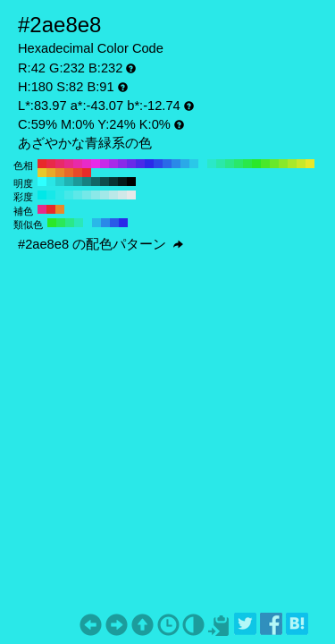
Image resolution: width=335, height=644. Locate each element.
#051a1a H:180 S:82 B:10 (122, 182)
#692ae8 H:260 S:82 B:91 (131, 164)
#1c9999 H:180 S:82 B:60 (78, 182)
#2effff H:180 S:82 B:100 (42, 182)
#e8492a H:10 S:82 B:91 (78, 173)
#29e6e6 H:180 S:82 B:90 (51, 182)
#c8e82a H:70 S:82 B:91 (301, 164)
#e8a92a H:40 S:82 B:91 (51, 173)
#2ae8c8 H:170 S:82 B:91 (212, 164)
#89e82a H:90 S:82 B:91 (283, 164)
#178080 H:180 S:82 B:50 (87, 182)
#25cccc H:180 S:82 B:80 (60, 182)
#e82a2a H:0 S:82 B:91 (87, 173)
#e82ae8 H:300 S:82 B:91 (96, 164)
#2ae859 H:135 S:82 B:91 (61, 223)
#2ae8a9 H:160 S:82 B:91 (221, 164)
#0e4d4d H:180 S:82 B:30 (105, 182)
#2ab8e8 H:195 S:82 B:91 (96, 223)
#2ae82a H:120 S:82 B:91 (256, 164)
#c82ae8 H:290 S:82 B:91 (105, 164)
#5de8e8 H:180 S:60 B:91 (78, 195)
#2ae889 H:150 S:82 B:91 (230, 164)
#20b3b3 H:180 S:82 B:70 (69, 182)
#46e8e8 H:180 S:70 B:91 (69, 195)
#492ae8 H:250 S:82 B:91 (140, 164)
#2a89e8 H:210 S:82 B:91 (176, 164)
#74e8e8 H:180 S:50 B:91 (87, 195)
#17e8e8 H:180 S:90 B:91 (51, 195)
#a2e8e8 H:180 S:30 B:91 (105, 195)
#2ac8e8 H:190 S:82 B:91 (194, 164)
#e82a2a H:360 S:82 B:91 (42, 164)
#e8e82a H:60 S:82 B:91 (310, 164)
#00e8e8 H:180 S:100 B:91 (42, 195)
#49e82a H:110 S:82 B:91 (265, 164)
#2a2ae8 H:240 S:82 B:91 (149, 164)
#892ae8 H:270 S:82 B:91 (122, 164)
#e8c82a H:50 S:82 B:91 (42, 173)
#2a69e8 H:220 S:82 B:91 (167, 164)
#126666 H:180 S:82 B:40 (96, 182)
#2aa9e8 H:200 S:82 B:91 (185, 164)
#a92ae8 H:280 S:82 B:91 (113, 164)
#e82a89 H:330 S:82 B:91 (69, 164)
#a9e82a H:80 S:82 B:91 (292, 164)
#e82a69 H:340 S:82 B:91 (60, 164)
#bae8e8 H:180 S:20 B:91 (113, 195)
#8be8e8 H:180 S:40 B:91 (96, 195)
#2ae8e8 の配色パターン (100, 244)
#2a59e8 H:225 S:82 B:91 (114, 223)
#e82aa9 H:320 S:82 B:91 (78, 164)
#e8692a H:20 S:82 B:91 (69, 173)
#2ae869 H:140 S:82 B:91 (239, 164)
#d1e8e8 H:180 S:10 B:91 (122, 195)
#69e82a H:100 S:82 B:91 (274, 164)
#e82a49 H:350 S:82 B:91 (51, 164)
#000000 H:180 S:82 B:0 (131, 182)
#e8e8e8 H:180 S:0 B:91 (131, 195)
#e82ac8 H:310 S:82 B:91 (87, 164)
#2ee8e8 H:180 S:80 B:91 (60, 195)
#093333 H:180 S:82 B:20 (113, 182)
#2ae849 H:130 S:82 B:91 (247, 164)
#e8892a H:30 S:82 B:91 (60, 173)
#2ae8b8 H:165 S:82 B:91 (79, 223)
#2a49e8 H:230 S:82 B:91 (158, 164)
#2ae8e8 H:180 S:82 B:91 (203, 164)
